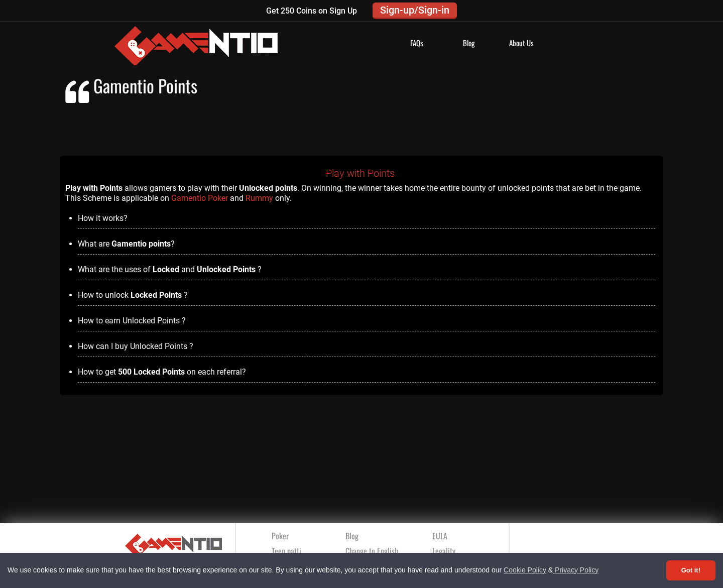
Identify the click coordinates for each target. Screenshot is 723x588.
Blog (469, 43)
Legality (444, 551)
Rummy (259, 198)
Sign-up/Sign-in (415, 10)
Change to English (372, 551)
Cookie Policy (525, 570)
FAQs (417, 43)
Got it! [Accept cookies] (691, 570)
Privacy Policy (576, 570)
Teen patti (286, 551)
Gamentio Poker (200, 198)
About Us (521, 43)
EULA (440, 536)
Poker (280, 536)
